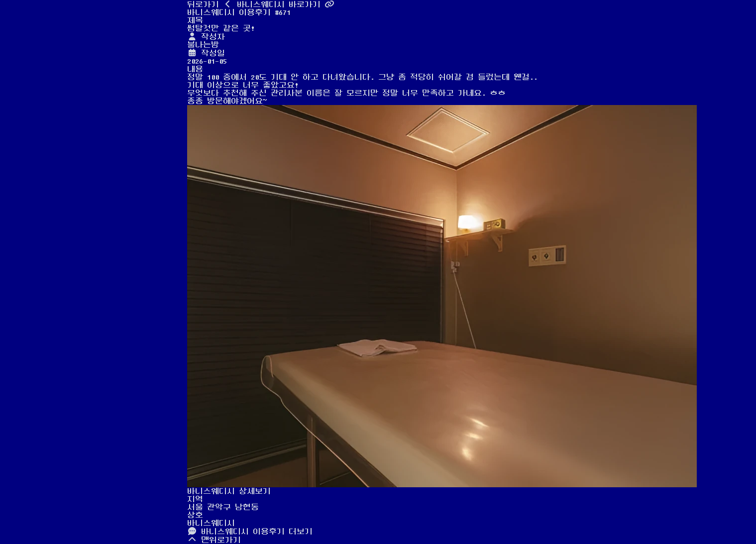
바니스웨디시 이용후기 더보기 (250, 532)
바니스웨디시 (211, 523)
